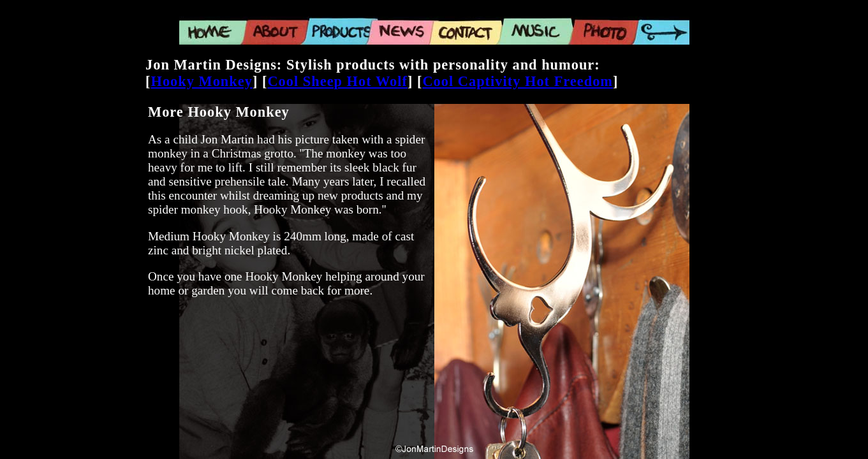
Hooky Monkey (201, 81)
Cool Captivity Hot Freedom (518, 81)
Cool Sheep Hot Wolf (337, 81)
